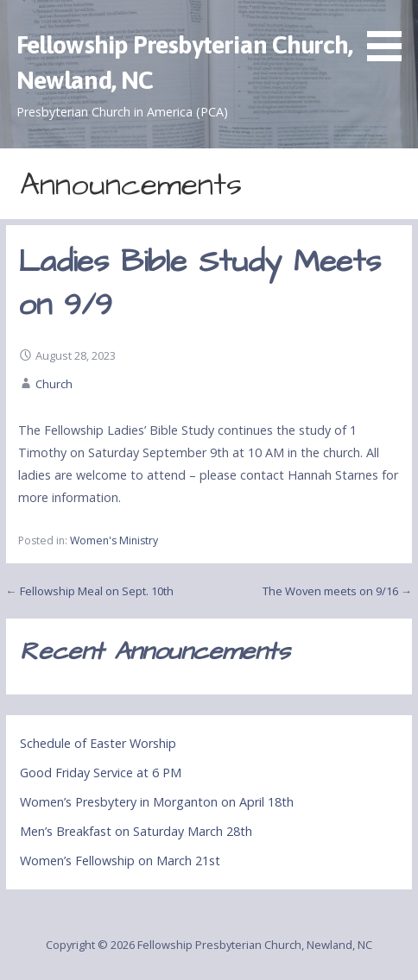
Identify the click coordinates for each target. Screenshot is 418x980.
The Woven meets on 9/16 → (337, 591)
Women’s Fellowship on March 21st (120, 861)
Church (54, 384)
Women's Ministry (114, 540)
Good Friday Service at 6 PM (101, 773)
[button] (390, 34)
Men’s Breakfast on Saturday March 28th (136, 831)
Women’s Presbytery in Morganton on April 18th (157, 802)
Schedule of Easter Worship (98, 743)
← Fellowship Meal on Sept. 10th (90, 591)
